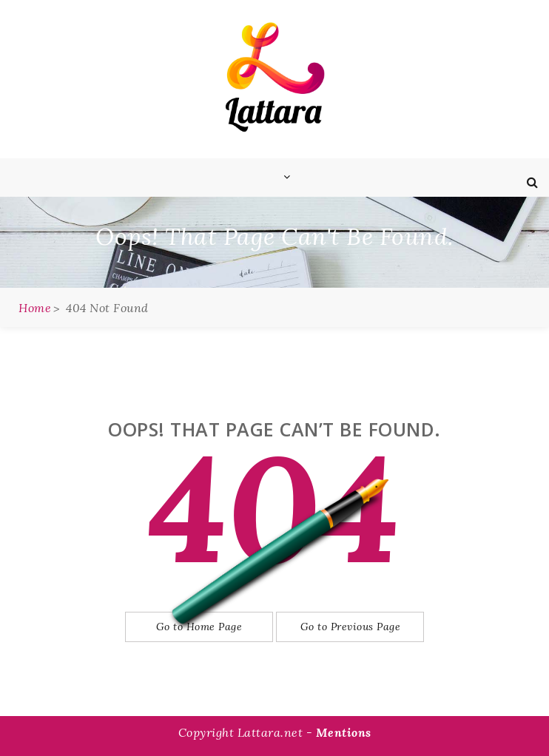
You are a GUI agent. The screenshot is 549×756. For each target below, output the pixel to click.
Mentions (344, 732)
